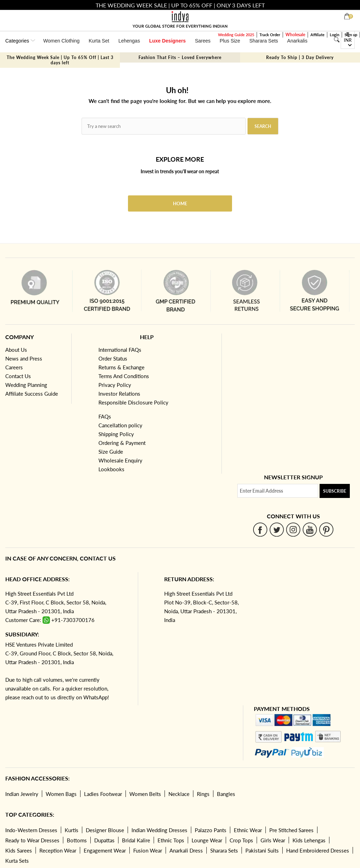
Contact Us (18, 376)
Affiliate (317, 35)
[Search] (337, 40)
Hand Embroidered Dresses (318, 850)
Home (180, 203)
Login (335, 35)
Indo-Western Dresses (31, 830)
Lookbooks (111, 469)
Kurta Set (99, 41)
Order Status (113, 358)
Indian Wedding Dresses (159, 830)
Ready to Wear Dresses (32, 840)
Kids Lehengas (309, 840)
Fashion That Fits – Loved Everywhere (180, 57)
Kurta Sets (17, 861)
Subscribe (335, 491)
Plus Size (230, 41)
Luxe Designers (167, 41)
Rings (203, 794)
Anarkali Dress (186, 850)
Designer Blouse (105, 830)
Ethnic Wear (248, 830)
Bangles (226, 794)
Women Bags (61, 794)
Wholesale (295, 35)
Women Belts (145, 794)
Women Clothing (61, 41)
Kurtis (72, 830)
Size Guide (111, 452)
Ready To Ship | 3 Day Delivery (300, 57)
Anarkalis (297, 41)
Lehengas (129, 41)
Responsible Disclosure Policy (133, 402)
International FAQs (120, 350)
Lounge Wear (207, 840)
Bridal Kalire (136, 840)
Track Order (270, 35)
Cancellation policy (120, 425)
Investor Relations (119, 394)
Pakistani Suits (262, 850)
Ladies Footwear (103, 794)
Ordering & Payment (122, 443)
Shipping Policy (116, 434)
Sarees (202, 41)
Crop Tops (241, 840)
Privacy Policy (115, 385)
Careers (14, 367)
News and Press (24, 358)
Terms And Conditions (124, 376)
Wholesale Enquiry (120, 460)
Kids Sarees (19, 850)
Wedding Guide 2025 (236, 35)
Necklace (179, 794)
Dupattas (104, 840)
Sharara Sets (264, 41)
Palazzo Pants (211, 830)
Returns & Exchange (121, 367)
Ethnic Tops (171, 840)
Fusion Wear (148, 850)
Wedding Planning (26, 385)
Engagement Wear (105, 850)
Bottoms (77, 840)
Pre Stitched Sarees (291, 830)
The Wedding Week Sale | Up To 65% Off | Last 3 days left (60, 60)
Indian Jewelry (22, 794)
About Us (16, 350)
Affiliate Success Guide (32, 394)
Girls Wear (273, 840)
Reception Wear (58, 850)
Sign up (351, 35)
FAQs (105, 416)
